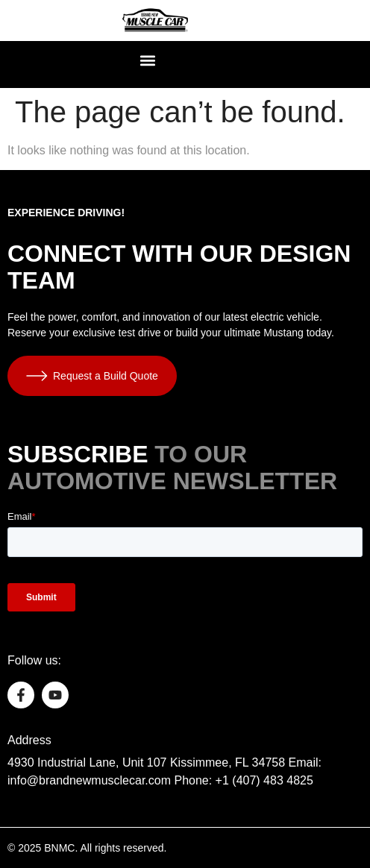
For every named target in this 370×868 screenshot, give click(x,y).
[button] (148, 61)
